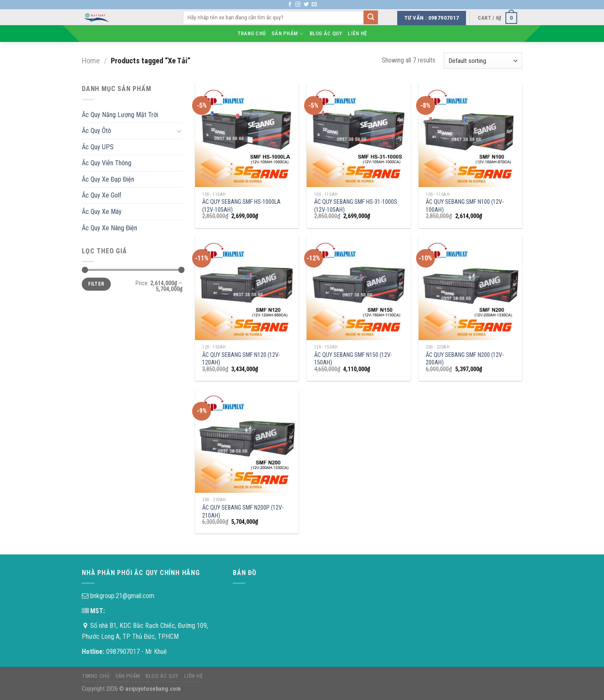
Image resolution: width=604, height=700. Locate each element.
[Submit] (371, 18)
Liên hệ (357, 33)
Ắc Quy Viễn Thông (107, 163)
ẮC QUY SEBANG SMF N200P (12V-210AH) (243, 512)
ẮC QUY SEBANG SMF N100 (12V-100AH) (465, 206)
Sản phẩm (288, 34)
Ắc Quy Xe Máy (102, 212)
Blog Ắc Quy (326, 33)
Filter (96, 284)
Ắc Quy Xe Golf (102, 195)
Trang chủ (251, 33)
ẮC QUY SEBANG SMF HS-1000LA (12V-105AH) (241, 206)
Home (91, 61)
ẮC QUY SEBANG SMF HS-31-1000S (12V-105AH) (356, 206)
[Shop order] (483, 61)
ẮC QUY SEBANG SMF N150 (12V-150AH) (353, 359)
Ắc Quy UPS (98, 147)
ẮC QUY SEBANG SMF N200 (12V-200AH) (465, 359)
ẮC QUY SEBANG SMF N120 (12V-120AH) (241, 359)
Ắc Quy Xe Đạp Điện (108, 179)
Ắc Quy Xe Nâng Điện (109, 228)
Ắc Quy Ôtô (96, 131)
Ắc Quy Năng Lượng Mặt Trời (120, 115)
